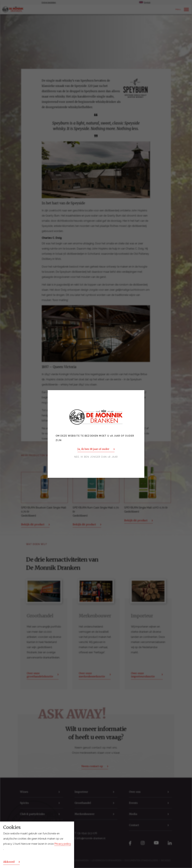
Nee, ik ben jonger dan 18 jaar (96, 457)
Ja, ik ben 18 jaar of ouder (93, 449)
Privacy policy (63, 844)
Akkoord (9, 862)
